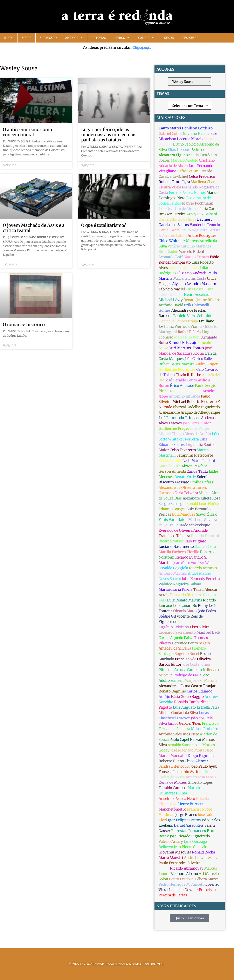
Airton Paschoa (194, 466)
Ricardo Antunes (203, 568)
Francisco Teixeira (174, 536)
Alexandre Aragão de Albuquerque (191, 412)
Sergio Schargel (172, 504)
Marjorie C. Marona (201, 681)
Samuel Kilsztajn (183, 343)
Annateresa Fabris (201, 777)
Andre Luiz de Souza (201, 858)
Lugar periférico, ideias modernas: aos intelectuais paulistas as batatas (109, 135)
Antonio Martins (173, 573)
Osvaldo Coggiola (173, 568)
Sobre (27, 38)
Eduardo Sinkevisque (192, 525)
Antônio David (171, 305)
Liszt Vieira (200, 627)
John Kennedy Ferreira (201, 579)
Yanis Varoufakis (173, 520)
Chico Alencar (197, 761)
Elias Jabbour (179, 150)
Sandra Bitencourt (174, 766)
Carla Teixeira (186, 493)
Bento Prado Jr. (181, 879)
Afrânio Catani (174, 236)
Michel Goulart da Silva (178, 713)
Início (9, 38)
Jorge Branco (186, 815)
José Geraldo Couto (181, 380)
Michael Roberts (186, 402)
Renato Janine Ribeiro (202, 300)
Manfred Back (208, 632)
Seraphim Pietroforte (195, 455)
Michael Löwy (171, 300)
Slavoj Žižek (206, 514)
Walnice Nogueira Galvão (180, 584)
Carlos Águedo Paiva (176, 638)
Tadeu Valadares (192, 622)
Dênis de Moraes (173, 782)
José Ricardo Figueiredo (190, 836)
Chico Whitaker (172, 241)
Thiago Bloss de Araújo (191, 434)
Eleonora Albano (184, 874)
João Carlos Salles (199, 359)
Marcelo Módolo (184, 160)
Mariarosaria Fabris (175, 589)
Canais (146, 38)
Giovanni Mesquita (175, 852)
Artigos (74, 38)
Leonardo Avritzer (189, 772)
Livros (122, 38)
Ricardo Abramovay (187, 868)
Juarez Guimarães (184, 268)
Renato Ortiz (185, 477)
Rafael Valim (188, 171)
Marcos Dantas (196, 257)
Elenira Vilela (170, 187)
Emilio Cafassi (202, 482)
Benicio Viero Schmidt (192, 316)
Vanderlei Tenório (205, 225)
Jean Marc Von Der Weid (193, 563)
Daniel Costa (205, 547)
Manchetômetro (172, 809)
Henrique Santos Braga (178, 321)
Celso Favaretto (183, 450)
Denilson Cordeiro (197, 128)
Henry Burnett (191, 804)
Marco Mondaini (173, 756)
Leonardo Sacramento (177, 632)
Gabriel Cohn (170, 134)
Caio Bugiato (195, 541)
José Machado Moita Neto (192, 750)
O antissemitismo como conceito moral (27, 132)
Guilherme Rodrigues (177, 369)
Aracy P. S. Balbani (202, 214)
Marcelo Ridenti (192, 252)
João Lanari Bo (185, 606)
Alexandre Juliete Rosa (202, 498)
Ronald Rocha (204, 852)
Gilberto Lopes (200, 782)
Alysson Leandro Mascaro (194, 284)
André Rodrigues (202, 236)
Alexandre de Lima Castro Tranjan (187, 686)
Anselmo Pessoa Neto (177, 799)
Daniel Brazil (170, 230)
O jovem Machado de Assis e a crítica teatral (34, 228)
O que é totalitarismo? (104, 225)
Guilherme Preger (174, 428)
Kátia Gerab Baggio (187, 697)
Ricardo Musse (171, 541)
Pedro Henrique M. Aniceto (182, 884)
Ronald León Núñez (203, 504)
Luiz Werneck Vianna (184, 327)
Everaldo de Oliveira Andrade (183, 530)
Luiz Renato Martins (185, 600)
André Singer (207, 364)
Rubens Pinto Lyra (174, 182)
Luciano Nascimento (176, 547)
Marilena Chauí (204, 182)
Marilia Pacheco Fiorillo (179, 552)
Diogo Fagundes (201, 756)
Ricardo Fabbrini (205, 536)
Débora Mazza (207, 879)
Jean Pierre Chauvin (191, 847)
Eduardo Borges (172, 509)
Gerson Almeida (172, 471)
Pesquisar (190, 38)
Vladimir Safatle (188, 391)
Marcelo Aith (170, 466)
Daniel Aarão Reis (189, 825)
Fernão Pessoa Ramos (187, 193)
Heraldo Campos (173, 788)
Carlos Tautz (197, 471)
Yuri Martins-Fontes (187, 348)
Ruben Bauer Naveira (177, 364)
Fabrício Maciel (172, 289)
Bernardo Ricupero (186, 595)
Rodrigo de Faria (187, 675)
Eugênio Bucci (187, 654)
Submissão (48, 38)
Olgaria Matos (185, 611)
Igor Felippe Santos (184, 820)
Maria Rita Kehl (187, 337)
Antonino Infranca (184, 396)
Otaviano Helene (195, 134)
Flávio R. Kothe (188, 375)
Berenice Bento (185, 643)
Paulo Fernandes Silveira (180, 863)
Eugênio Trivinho (174, 627)
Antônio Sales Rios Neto (179, 734)
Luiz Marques (184, 514)
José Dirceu (197, 793)
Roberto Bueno (171, 761)
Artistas (99, 38)
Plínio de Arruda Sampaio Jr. (182, 670)
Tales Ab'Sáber (171, 295)
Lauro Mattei (170, 128)
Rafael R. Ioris (190, 332)
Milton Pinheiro (205, 729)
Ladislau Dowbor (184, 890)
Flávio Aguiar (170, 461)
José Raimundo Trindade (179, 418)
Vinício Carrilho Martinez (190, 246)
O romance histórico (24, 325)
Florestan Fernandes (189, 831)
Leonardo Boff (171, 257)
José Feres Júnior (197, 423)
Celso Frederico (202, 176)
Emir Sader (168, 252)
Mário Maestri (171, 858)
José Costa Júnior (197, 664)
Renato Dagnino (172, 691)
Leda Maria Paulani (199, 461)
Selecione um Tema (190, 106)
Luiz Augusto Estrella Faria (196, 707)
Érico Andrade (182, 386)
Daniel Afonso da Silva (177, 219)
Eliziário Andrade (192, 273)
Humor (168, 38)
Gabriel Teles (190, 723)
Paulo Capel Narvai (185, 740)
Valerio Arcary (171, 842)
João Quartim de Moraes (179, 209)
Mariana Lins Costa (190, 278)
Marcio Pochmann (198, 203)
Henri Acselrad (197, 295)
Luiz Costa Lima (199, 289)
